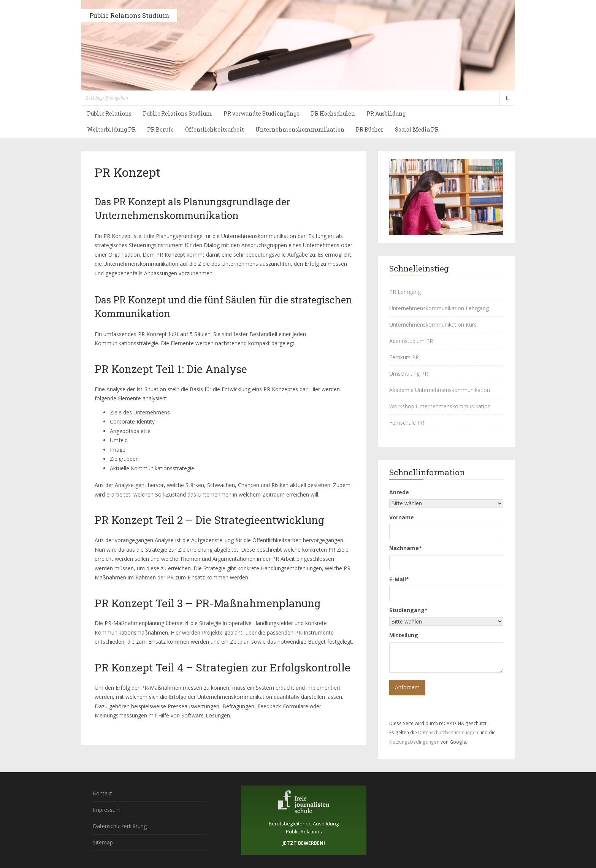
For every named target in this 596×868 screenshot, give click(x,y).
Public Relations (109, 113)
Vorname (402, 517)
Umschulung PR (409, 374)
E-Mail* (399, 579)
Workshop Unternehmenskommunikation (440, 406)
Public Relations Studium (129, 15)
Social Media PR (417, 129)
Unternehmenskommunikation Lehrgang (439, 308)
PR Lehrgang (405, 292)
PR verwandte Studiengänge (262, 113)
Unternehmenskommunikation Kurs (433, 325)
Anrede (399, 492)
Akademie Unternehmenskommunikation (440, 390)
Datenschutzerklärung (120, 826)
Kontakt (102, 793)
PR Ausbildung (386, 113)
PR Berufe (160, 129)
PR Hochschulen (333, 113)
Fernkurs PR (404, 357)
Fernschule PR (407, 423)
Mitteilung (404, 635)
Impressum (107, 810)
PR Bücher (370, 129)
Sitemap (103, 842)
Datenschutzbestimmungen (448, 732)
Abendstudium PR (411, 341)
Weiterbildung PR (111, 129)
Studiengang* (408, 610)
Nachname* (406, 548)
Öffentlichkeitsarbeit (215, 129)
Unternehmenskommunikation (300, 129)
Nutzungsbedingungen (414, 742)
